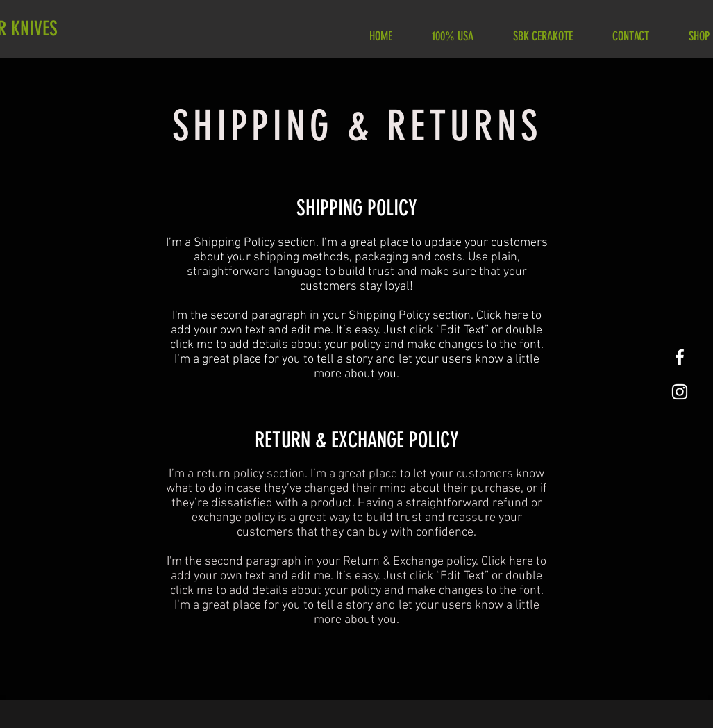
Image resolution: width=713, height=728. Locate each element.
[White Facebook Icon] (680, 357)
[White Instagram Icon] (680, 392)
